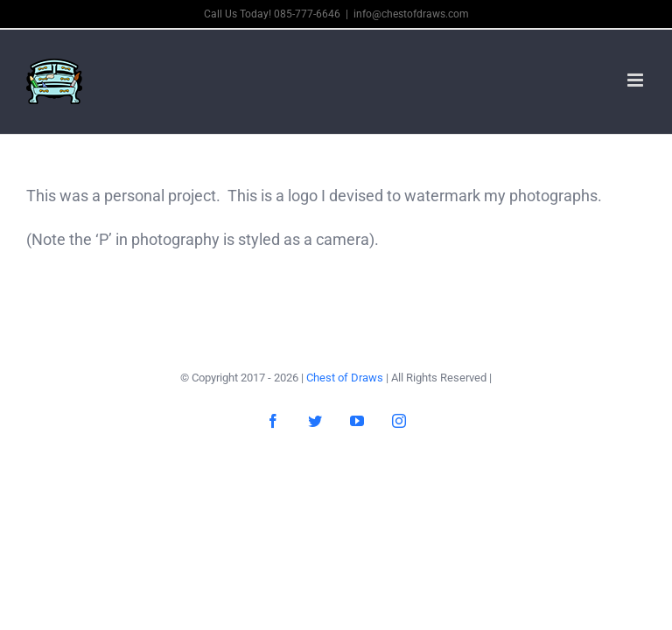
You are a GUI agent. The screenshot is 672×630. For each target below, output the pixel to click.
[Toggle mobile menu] (637, 80)
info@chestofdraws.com (411, 14)
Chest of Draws (345, 378)
